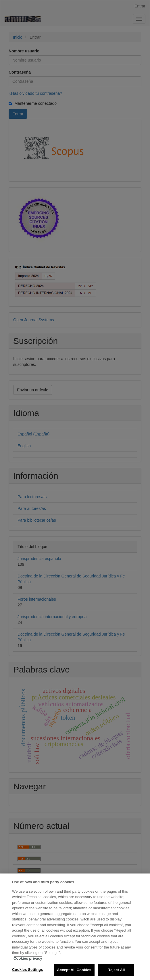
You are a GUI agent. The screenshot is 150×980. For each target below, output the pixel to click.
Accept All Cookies (74, 970)
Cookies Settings (28, 970)
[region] (75, 927)
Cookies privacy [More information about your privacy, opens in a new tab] (28, 958)
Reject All (116, 970)
